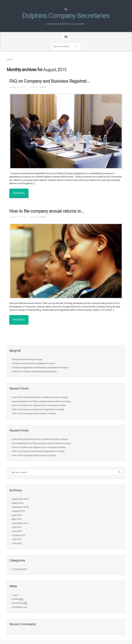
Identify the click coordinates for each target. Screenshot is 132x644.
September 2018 (20, 496)
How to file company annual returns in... (47, 209)
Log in (15, 591)
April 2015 (17, 512)
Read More (20, 192)
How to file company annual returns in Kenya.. (34, 410)
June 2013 (17, 528)
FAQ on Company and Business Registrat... (49, 81)
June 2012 (17, 540)
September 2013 (20, 520)
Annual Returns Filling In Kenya (27, 356)
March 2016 (18, 500)
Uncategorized (19, 566)
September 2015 (20, 504)
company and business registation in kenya (34, 360)
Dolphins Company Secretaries (66, 15)
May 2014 (17, 516)
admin (43, 87)
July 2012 (17, 536)
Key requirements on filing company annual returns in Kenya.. (42, 398)
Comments (20, 600)
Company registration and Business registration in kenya (40, 364)
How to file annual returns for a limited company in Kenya (40, 394)
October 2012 (19, 532)
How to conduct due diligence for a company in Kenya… (40, 402)
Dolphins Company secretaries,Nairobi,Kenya (34, 368)
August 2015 (18, 508)
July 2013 (17, 524)
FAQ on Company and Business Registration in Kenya (38, 406)
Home (10, 59)
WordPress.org (20, 604)
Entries (18, 596)
